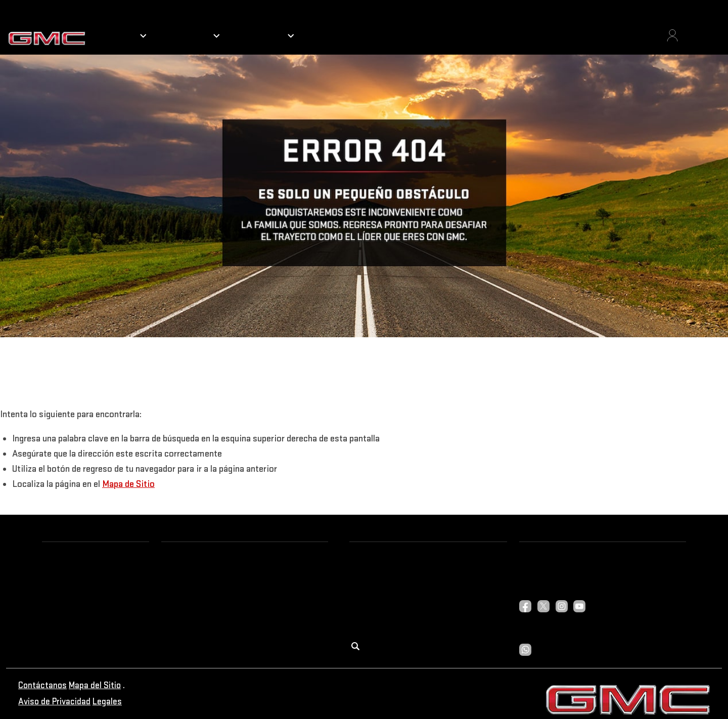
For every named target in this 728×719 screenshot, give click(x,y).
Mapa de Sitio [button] (128, 484)
